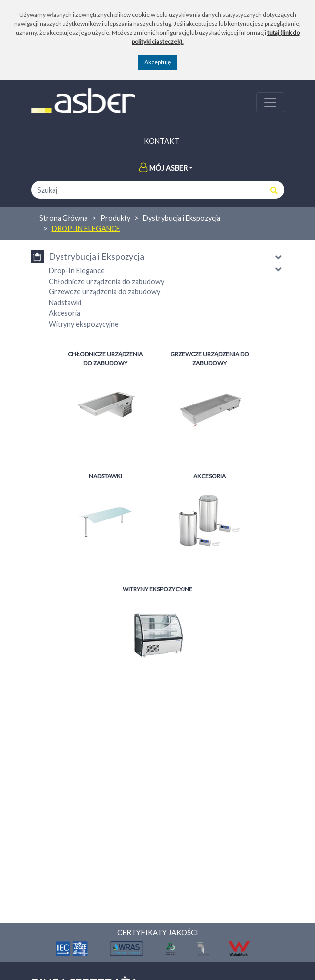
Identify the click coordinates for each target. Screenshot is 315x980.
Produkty (115, 218)
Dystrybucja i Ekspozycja (182, 218)
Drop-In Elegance (86, 228)
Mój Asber (163, 168)
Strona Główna (63, 218)
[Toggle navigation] (270, 102)
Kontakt (161, 141)
